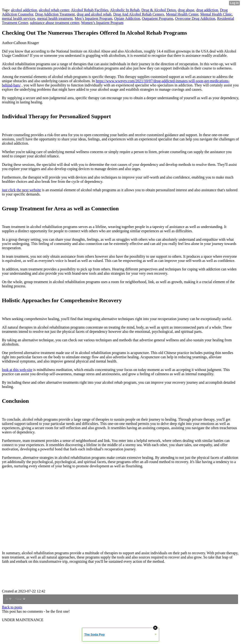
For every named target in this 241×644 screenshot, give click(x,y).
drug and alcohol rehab (94, 14)
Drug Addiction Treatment (55, 14)
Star (20, 599)
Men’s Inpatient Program (93, 18)
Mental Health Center (182, 14)
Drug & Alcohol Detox (159, 10)
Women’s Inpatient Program (102, 23)
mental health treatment (55, 18)
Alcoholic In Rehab (125, 10)
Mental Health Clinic (216, 14)
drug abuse (186, 10)
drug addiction (207, 10)
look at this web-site (17, 370)
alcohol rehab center (54, 10)
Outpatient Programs (158, 18)
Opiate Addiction (127, 18)
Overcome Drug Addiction (195, 18)
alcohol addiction (24, 10)
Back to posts (12, 607)
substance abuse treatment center (54, 23)
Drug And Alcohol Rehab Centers (139, 14)
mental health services (19, 18)
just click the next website (21, 190)
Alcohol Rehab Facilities (90, 10)
